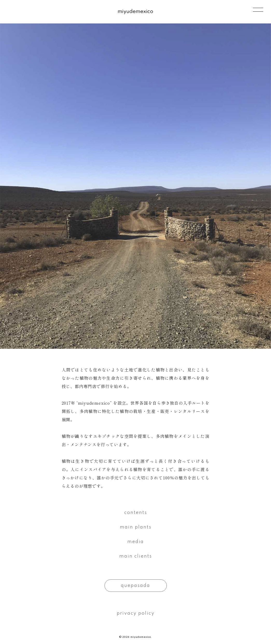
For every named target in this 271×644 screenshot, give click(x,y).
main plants (136, 527)
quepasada (135, 586)
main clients (136, 556)
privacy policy (136, 613)
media (136, 542)
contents (136, 513)
